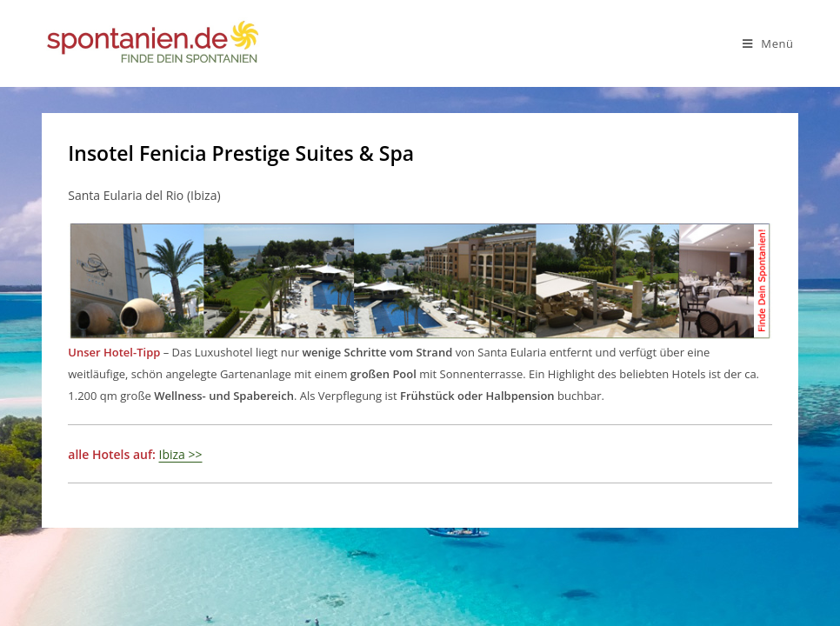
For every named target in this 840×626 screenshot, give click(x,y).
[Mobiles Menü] (768, 43)
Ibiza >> (181, 454)
